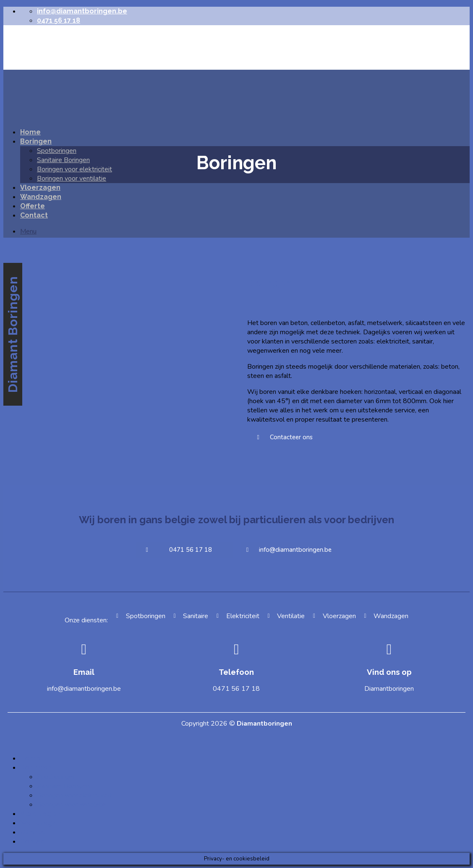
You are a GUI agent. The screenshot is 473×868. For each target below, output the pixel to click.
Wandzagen (41, 823)
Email (84, 672)
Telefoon (236, 672)
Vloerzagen (40, 814)
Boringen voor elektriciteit (74, 795)
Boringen (36, 767)
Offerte (33, 832)
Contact (34, 841)
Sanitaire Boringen (63, 786)
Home (30, 758)
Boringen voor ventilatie (72, 805)
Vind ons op (389, 672)
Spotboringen (57, 777)
